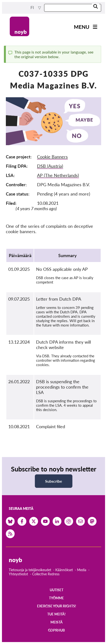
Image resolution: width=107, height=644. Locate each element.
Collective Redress (46, 574)
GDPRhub (56, 630)
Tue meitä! (56, 614)
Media (82, 570)
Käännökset (64, 570)
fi (33, 8)
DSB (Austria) (50, 166)
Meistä (57, 622)
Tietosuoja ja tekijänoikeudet (30, 570)
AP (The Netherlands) (58, 175)
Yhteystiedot (18, 574)
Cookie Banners (52, 157)
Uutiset (57, 590)
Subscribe (54, 481)
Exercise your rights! (57, 606)
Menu (82, 27)
